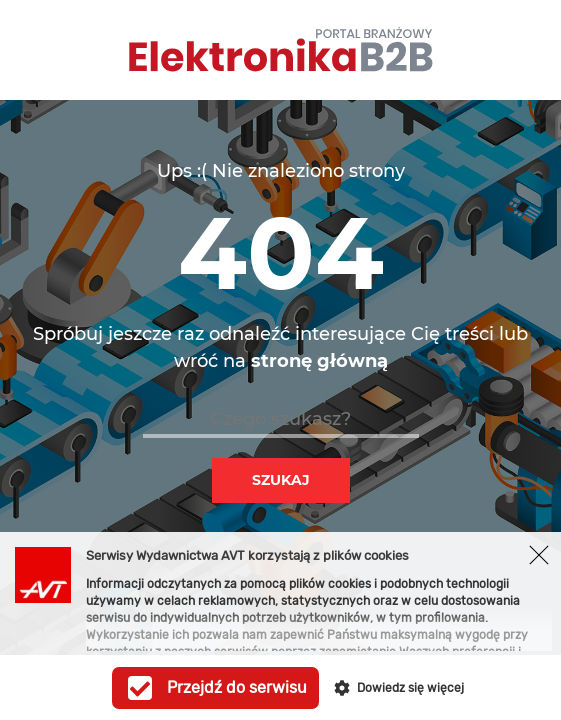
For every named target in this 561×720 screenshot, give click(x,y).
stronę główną (319, 361)
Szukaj (281, 480)
